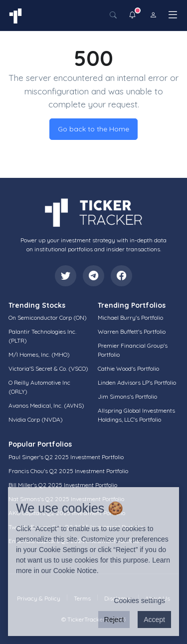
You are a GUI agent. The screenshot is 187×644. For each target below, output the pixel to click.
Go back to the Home (93, 129)
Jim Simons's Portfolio (127, 396)
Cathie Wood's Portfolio (128, 368)
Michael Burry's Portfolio (130, 318)
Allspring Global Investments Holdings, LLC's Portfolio (136, 415)
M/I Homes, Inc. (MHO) (39, 354)
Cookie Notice (75, 571)
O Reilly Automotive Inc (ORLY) (39, 387)
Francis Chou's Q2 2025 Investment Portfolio (68, 471)
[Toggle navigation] (173, 15)
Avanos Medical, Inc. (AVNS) (46, 405)
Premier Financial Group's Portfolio (133, 350)
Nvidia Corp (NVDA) (36, 419)
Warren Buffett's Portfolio (132, 331)
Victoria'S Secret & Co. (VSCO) (48, 368)
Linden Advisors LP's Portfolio (137, 382)
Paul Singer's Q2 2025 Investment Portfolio (66, 457)
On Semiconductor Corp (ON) (48, 318)
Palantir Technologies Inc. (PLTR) (42, 336)
